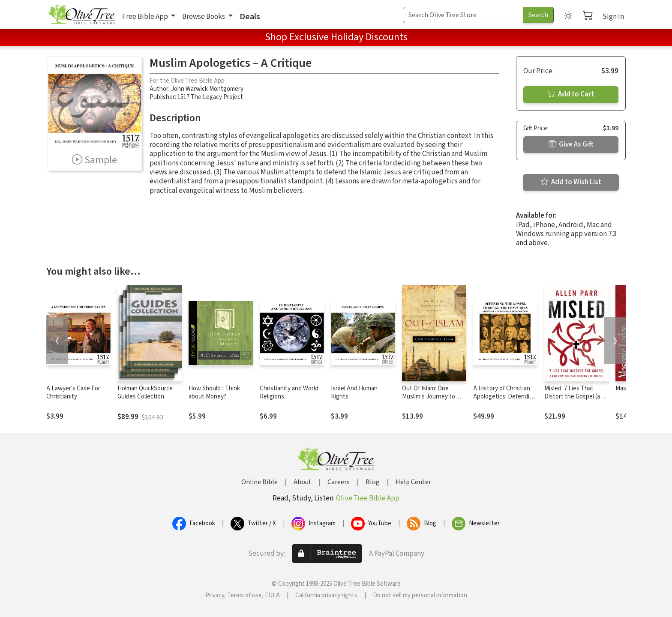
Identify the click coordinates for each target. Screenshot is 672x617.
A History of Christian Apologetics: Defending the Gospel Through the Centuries (505, 401)
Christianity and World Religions (289, 392)
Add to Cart (571, 94)
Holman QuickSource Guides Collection (145, 392)
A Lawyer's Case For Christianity (73, 392)
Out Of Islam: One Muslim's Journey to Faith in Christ (429, 397)
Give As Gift (571, 144)
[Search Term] (463, 15)
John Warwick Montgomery (207, 89)
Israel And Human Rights (354, 392)
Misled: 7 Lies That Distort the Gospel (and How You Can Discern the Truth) (576, 401)
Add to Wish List (571, 182)
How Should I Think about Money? (214, 392)
